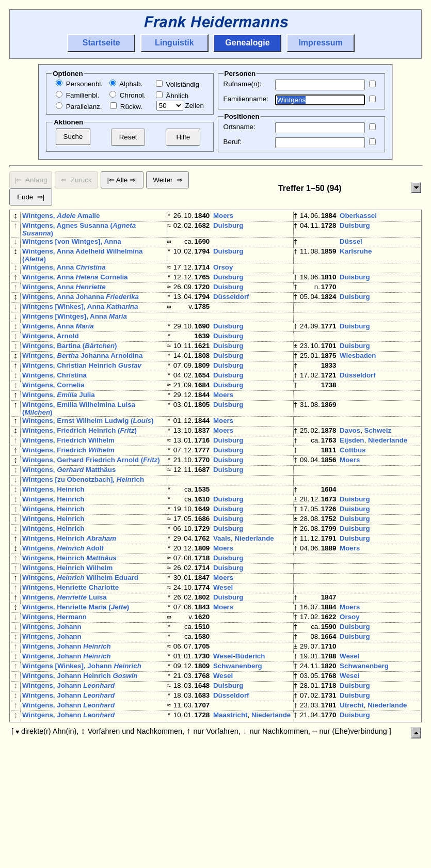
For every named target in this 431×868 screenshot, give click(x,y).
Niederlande (388, 477)
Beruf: (233, 142)
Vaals (222, 596)
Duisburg (228, 227)
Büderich (250, 739)
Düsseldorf (231, 307)
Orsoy (223, 271)
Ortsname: (240, 127)
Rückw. (126, 107)
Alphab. (126, 84)
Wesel (223, 656)
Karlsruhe (356, 255)
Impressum (320, 43)
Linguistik (174, 43)
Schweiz (378, 465)
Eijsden (352, 477)
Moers (223, 216)
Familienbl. (77, 95)
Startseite (101, 43)
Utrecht (352, 798)
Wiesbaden (358, 378)
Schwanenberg (238, 751)
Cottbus (353, 489)
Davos (350, 465)
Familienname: (246, 99)
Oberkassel (358, 216)
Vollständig (178, 84)
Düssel (351, 243)
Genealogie (247, 43)
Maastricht (230, 810)
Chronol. (127, 95)
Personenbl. (79, 84)
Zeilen (180, 106)
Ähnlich (172, 96)
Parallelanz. (79, 107)
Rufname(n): (243, 84)
